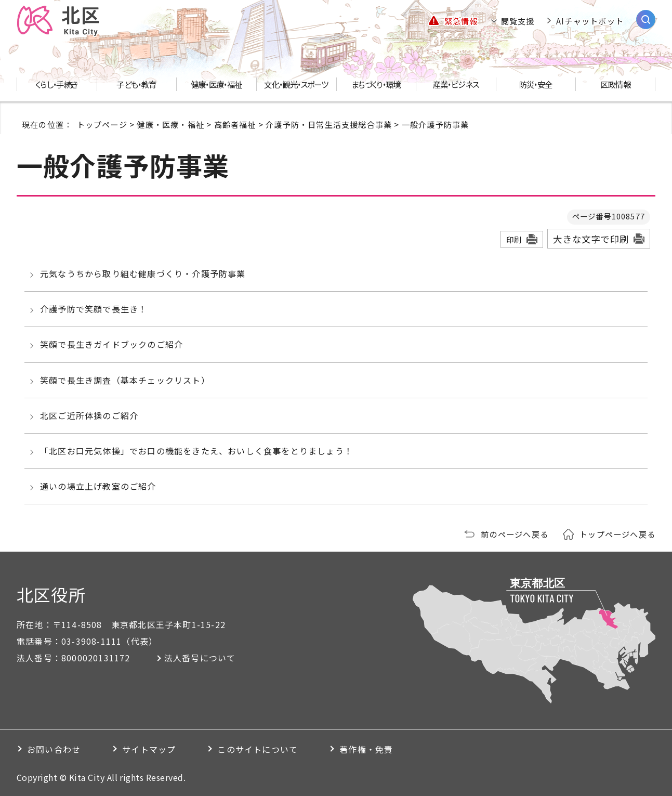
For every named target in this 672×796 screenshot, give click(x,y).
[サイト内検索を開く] (646, 19)
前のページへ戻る (515, 534)
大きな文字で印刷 (591, 239)
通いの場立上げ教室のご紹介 (98, 486)
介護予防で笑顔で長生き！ (94, 309)
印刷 (514, 239)
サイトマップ (149, 749)
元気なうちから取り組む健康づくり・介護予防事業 (143, 273)
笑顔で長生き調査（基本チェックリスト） (125, 380)
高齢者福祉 (235, 124)
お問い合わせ (54, 749)
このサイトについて (258, 749)
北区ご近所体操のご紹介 (89, 415)
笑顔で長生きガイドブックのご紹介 (111, 344)
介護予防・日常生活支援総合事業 (329, 124)
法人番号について (200, 658)
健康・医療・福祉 (170, 124)
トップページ (102, 124)
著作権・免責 (366, 749)
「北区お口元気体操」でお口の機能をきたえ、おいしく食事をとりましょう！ (196, 451)
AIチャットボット (590, 21)
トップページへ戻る (617, 534)
